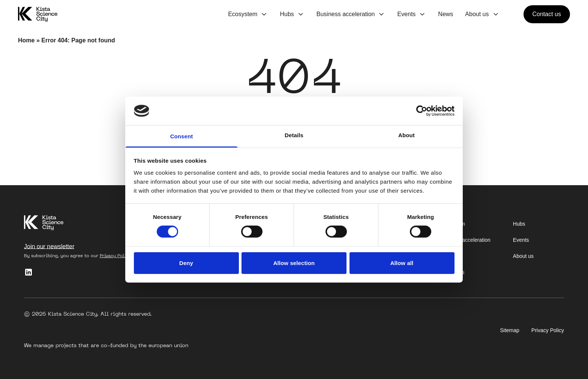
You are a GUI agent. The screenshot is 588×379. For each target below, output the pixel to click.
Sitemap (510, 330)
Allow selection (294, 263)
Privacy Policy (116, 255)
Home (26, 40)
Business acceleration (346, 14)
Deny (186, 263)
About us (477, 14)
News (445, 14)
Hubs (287, 14)
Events (406, 14)
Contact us (547, 14)
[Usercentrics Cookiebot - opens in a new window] (422, 111)
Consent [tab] (182, 136)
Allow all (402, 263)
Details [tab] (294, 135)
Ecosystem (243, 14)
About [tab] (406, 135)
